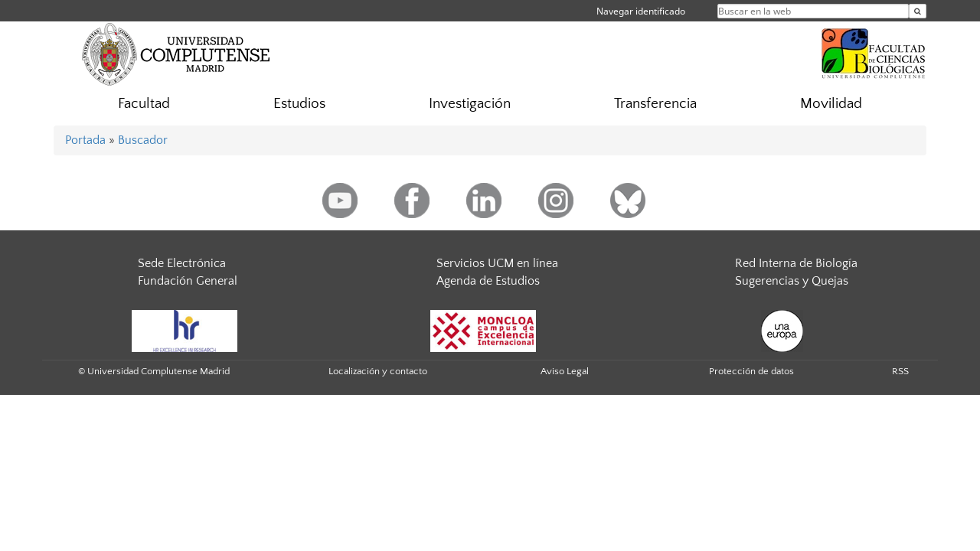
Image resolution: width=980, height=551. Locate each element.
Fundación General (188, 281)
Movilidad (831, 104)
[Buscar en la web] (918, 11)
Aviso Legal (565, 371)
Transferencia (655, 104)
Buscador (143, 140)
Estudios (299, 104)
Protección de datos (751, 371)
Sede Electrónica (182, 263)
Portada (85, 140)
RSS (900, 371)
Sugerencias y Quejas (792, 281)
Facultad (144, 104)
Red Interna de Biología (796, 263)
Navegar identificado (641, 11)
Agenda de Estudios (488, 281)
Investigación (470, 104)
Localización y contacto (378, 371)
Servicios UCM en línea (497, 263)
